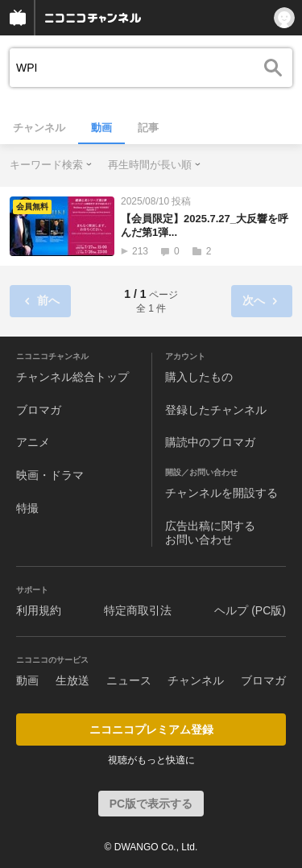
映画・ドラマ (50, 475)
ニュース (129, 680)
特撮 (27, 508)
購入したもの (199, 377)
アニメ (33, 442)
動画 (101, 128)
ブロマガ (39, 410)
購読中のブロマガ (210, 442)
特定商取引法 (138, 610)
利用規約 (39, 610)
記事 (148, 128)
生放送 (72, 680)
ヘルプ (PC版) (250, 610)
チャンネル (39, 128)
